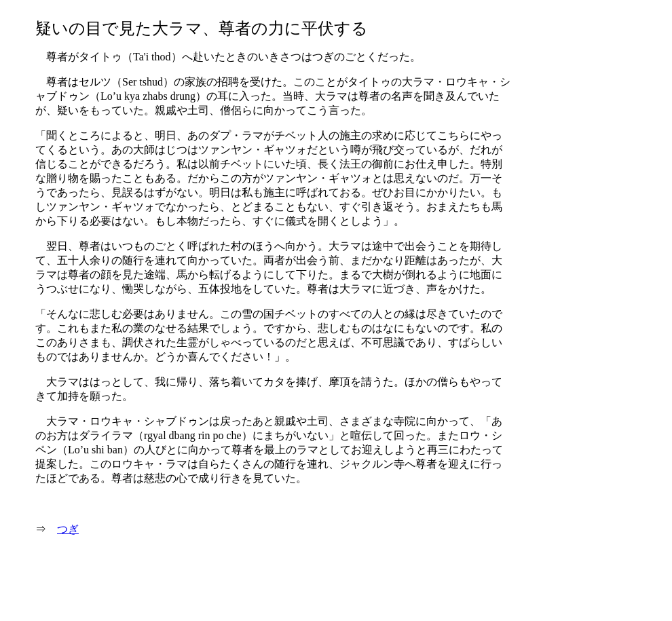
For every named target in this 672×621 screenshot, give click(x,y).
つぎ (68, 529)
